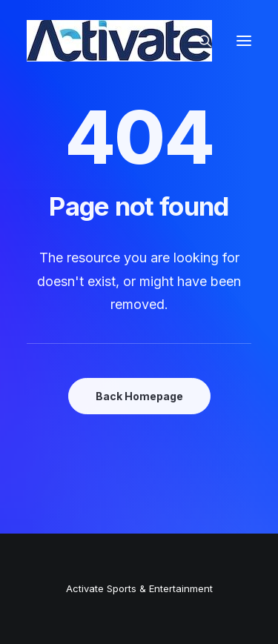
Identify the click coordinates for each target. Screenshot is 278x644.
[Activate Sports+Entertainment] (119, 41)
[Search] (199, 41)
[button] (244, 41)
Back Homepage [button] (139, 396)
